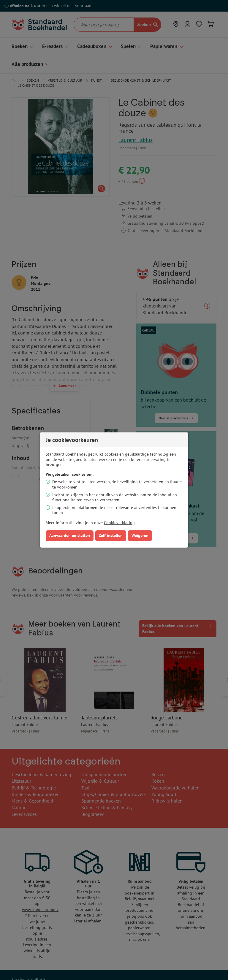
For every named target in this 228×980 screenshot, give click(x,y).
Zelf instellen (111, 535)
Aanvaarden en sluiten (70, 535)
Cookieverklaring (119, 523)
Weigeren (140, 535)
